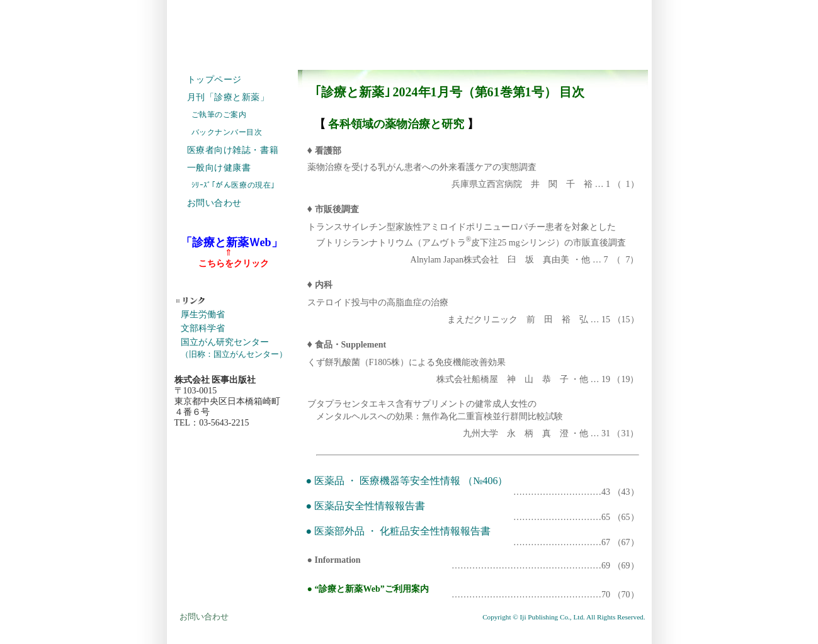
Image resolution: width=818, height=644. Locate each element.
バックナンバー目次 (227, 132)
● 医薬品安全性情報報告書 (367, 506)
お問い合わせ (214, 203)
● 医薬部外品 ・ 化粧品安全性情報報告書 (400, 531)
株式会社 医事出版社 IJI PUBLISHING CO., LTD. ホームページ (409, 31)
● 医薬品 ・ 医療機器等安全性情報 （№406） (407, 481)
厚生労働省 (203, 314)
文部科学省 (203, 328)
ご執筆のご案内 (219, 115)
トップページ (214, 80)
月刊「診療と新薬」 (228, 97)
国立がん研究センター (234, 348)
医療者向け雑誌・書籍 (233, 150)
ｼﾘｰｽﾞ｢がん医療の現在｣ (233, 185)
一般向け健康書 (219, 168)
